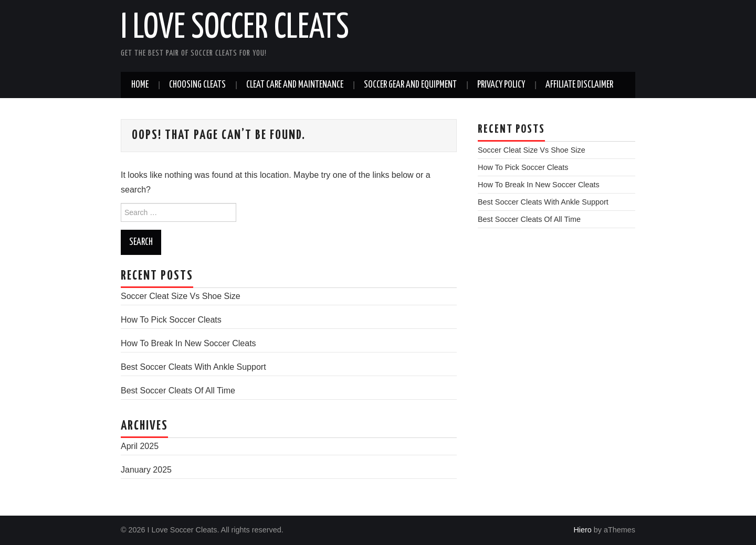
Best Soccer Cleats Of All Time (178, 391)
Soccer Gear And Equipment (410, 85)
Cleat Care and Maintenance (295, 85)
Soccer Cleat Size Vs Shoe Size (181, 296)
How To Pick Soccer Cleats (171, 320)
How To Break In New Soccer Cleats (188, 343)
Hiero (582, 530)
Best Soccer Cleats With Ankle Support (193, 367)
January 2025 (146, 470)
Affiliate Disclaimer (579, 85)
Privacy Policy (501, 85)
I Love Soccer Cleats (235, 28)
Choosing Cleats (197, 85)
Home (140, 85)
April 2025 (140, 446)
